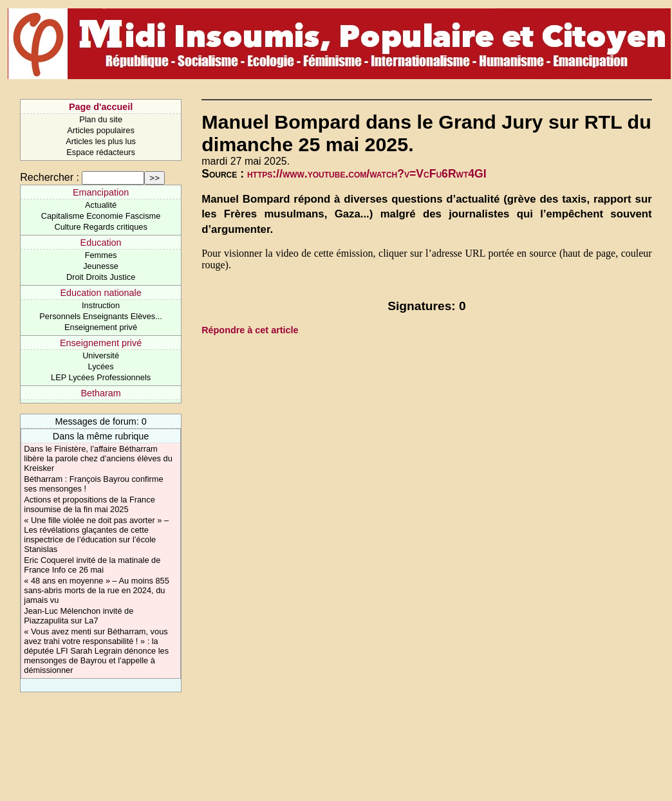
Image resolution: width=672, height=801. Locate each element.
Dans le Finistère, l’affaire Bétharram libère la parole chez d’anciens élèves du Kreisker (98, 458)
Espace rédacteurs (101, 152)
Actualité (101, 205)
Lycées (101, 366)
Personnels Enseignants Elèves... (101, 316)
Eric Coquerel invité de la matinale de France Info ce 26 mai (92, 565)
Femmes (101, 255)
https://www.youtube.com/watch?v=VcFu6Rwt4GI (367, 174)
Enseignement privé (101, 327)
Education (101, 243)
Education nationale (100, 293)
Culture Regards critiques (100, 227)
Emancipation (101, 192)
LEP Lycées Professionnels (101, 377)
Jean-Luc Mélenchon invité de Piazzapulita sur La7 (79, 616)
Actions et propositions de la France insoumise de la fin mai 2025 (89, 504)
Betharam (100, 393)
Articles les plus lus (101, 141)
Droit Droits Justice (101, 277)
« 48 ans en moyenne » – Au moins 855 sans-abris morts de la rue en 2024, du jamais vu (97, 590)
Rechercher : (50, 177)
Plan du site (101, 119)
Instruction (101, 305)
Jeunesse (101, 266)
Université (101, 355)
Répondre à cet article (250, 330)
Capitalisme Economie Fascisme (101, 216)
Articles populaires (101, 130)
